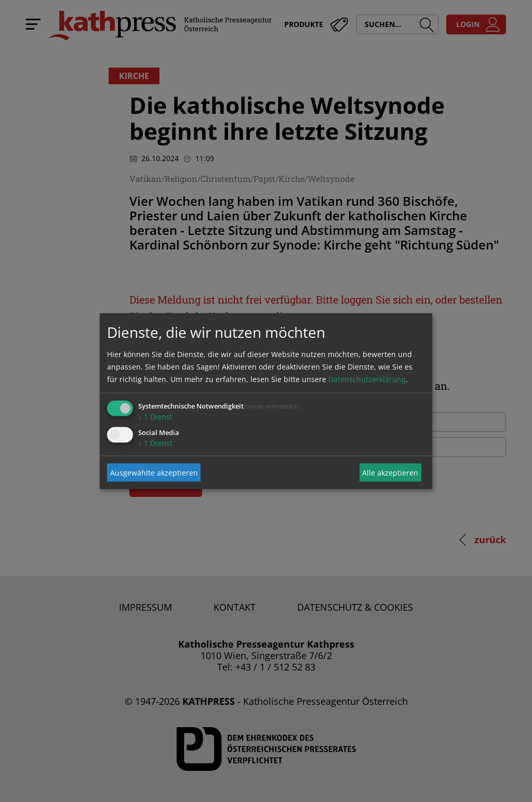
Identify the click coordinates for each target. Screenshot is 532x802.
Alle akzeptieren (390, 472)
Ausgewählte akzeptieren (154, 472)
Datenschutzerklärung (367, 379)
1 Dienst (155, 417)
